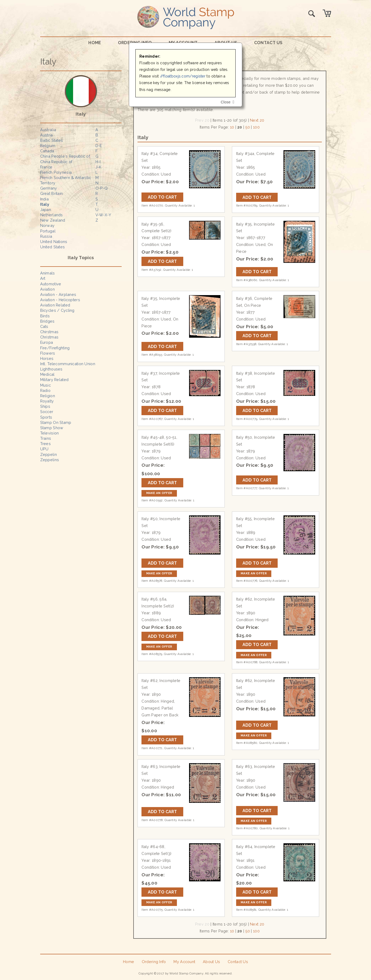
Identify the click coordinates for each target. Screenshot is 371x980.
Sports (46, 417)
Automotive (51, 284)
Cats (44, 326)
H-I (98, 162)
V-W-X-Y (103, 215)
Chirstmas (49, 332)
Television (50, 433)
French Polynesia (56, 172)
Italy (45, 204)
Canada (47, 151)
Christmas (49, 337)
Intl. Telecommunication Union (68, 364)
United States (53, 247)
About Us (211, 962)
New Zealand (53, 220)
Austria (47, 135)
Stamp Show (52, 428)
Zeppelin (49, 454)
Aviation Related (55, 305)
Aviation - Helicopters (60, 300)
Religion (48, 396)
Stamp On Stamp (56, 422)
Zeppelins (50, 460)
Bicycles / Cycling (57, 310)
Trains (46, 438)
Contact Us (268, 43)
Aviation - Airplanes (58, 294)
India (44, 199)
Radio (45, 390)
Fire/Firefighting (55, 348)
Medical (47, 374)
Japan (46, 210)
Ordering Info (154, 962)
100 (256, 127)
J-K (99, 167)
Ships (45, 406)
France (46, 167)
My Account (184, 962)
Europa (47, 342)
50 (248, 127)
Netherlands (52, 215)
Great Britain (52, 193)
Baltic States (52, 140)
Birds (45, 316)
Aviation (47, 289)
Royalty (47, 401)
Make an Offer (159, 493)
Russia (46, 236)
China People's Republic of (65, 156)
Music (45, 385)
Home (95, 43)
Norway (47, 225)
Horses (47, 358)
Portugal (48, 231)
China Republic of (56, 162)
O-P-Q (102, 188)
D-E (99, 146)
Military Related (54, 380)
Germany (49, 188)
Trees (45, 444)
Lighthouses (51, 369)
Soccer (47, 412)
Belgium (48, 146)
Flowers (48, 353)
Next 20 (257, 120)
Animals (48, 273)
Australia (48, 130)
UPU (44, 449)
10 (232, 127)
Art (43, 278)
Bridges (47, 321)
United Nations (54, 242)
